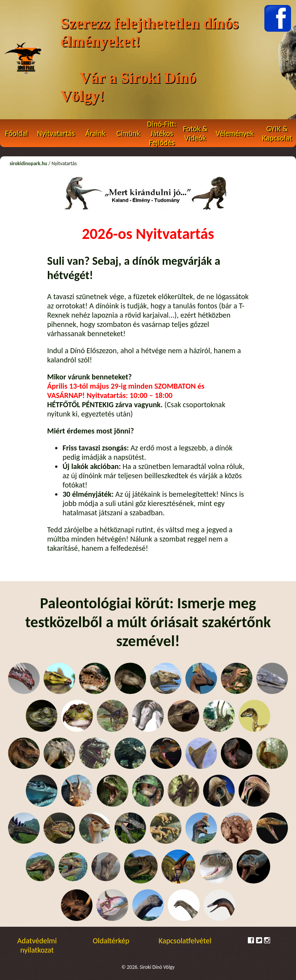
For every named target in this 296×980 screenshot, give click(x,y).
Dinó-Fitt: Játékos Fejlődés (162, 133)
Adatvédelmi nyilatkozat (37, 945)
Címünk (128, 133)
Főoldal (16, 133)
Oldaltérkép (111, 941)
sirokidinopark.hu (28, 163)
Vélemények (235, 133)
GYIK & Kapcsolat (277, 133)
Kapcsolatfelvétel (185, 941)
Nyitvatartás (56, 133)
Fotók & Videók (195, 133)
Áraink (95, 133)
